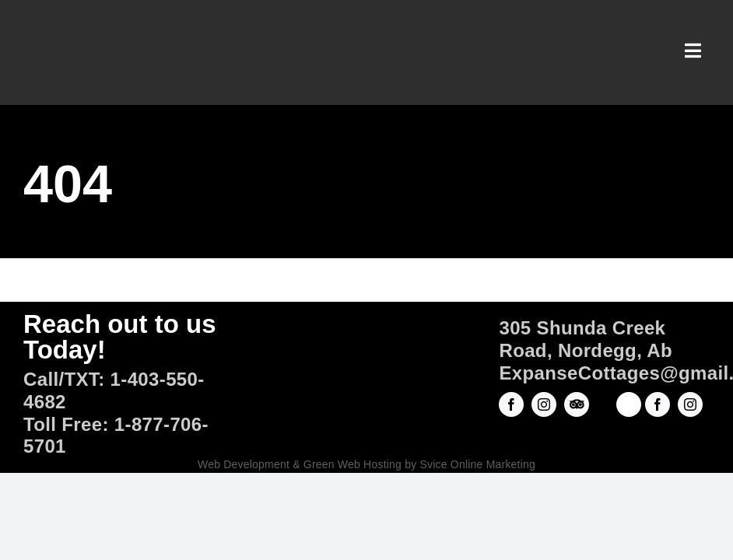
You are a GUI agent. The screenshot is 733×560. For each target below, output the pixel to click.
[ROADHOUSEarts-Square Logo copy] (629, 401)
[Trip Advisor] (577, 404)
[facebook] (511, 404)
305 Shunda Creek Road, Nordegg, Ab (586, 339)
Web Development (244, 464)
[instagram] (544, 404)
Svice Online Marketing (477, 464)
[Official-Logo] (366, 357)
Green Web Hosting (352, 464)
